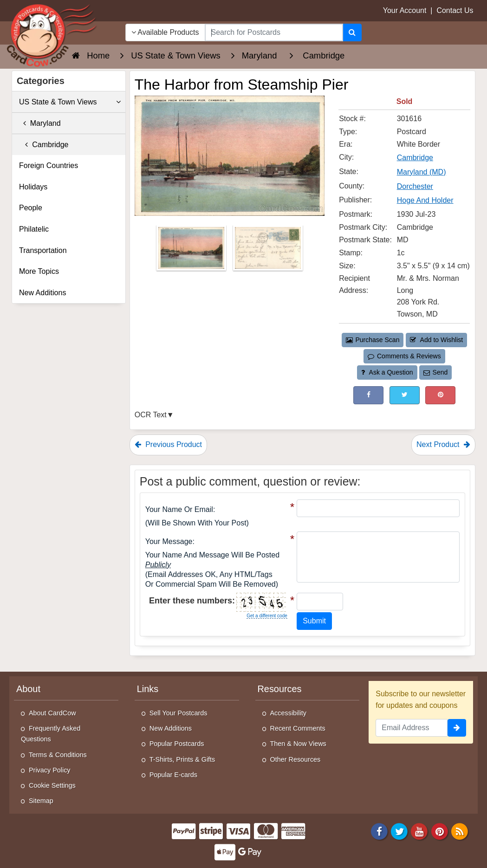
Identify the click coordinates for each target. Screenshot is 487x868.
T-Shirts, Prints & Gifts (182, 759)
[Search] (352, 32)
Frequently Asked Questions (51, 734)
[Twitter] (399, 831)
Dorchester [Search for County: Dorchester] (415, 186)
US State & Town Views (70, 102)
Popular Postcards (177, 744)
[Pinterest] (440, 831)
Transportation (43, 250)
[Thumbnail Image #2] (268, 251)
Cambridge (44, 145)
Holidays (33, 187)
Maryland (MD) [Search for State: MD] (422, 172)
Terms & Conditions (58, 755)
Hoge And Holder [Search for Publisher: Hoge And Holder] (425, 200)
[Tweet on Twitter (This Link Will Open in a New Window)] (405, 395)
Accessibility (288, 713)
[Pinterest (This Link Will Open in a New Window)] (440, 395)
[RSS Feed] (460, 831)
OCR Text (151, 415)
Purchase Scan (373, 340)
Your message (169, 541)
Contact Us (455, 10)
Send (435, 372)
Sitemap (41, 801)
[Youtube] (420, 831)
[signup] (457, 728)
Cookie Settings (52, 785)
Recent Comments (298, 728)
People (31, 208)
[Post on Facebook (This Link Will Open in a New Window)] (368, 395)
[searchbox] (274, 32)
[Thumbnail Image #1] (192, 251)
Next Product (443, 444)
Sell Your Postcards (179, 713)
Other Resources (295, 759)
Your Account (405, 10)
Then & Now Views (298, 744)
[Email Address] (412, 728)
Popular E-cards (173, 775)
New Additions (42, 293)
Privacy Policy (50, 770)
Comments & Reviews (404, 356)
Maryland (40, 123)
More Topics (39, 271)
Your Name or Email (179, 509)
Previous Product (168, 444)
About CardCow (52, 713)
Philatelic (34, 229)
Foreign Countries (49, 165)
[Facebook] (379, 831)
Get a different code (267, 616)
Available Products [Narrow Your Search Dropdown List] (165, 32)
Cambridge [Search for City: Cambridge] (415, 158)
